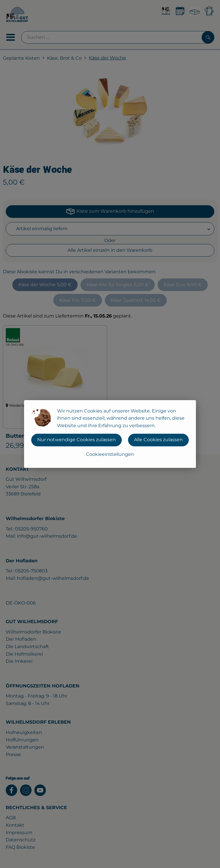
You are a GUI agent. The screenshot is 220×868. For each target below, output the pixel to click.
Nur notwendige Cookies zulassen (76, 440)
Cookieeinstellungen (110, 454)
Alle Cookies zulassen (158, 440)
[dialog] (110, 434)
